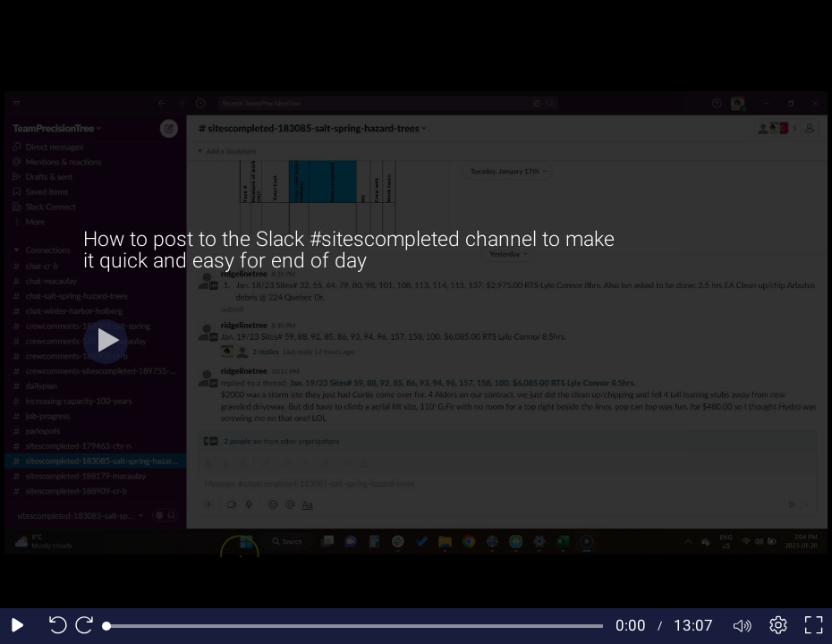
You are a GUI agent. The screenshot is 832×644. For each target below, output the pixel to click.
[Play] (106, 342)
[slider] (355, 626)
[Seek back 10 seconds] (54, 626)
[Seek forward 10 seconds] (89, 626)
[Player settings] (778, 626)
